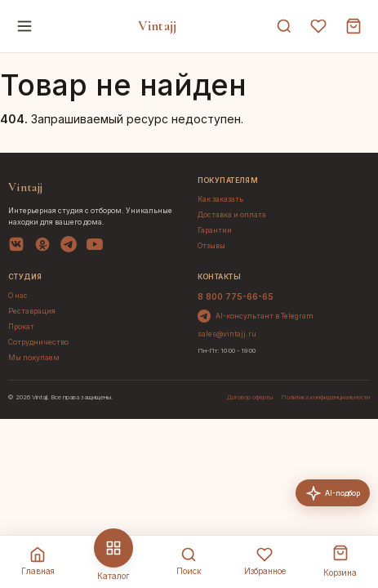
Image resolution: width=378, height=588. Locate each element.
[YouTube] (95, 247)
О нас (18, 296)
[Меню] (24, 26)
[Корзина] (354, 26)
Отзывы (211, 246)
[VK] (16, 247)
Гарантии (215, 230)
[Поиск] (284, 26)
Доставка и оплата (232, 215)
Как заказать (220, 199)
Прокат (21, 327)
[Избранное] (318, 26)
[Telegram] (69, 247)
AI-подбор (333, 493)
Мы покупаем (34, 358)
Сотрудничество (38, 342)
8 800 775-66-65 (236, 296)
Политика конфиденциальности (325, 397)
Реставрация (32, 311)
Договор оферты (250, 397)
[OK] (42, 247)
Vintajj (157, 26)
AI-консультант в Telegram (256, 316)
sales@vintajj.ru (227, 334)
